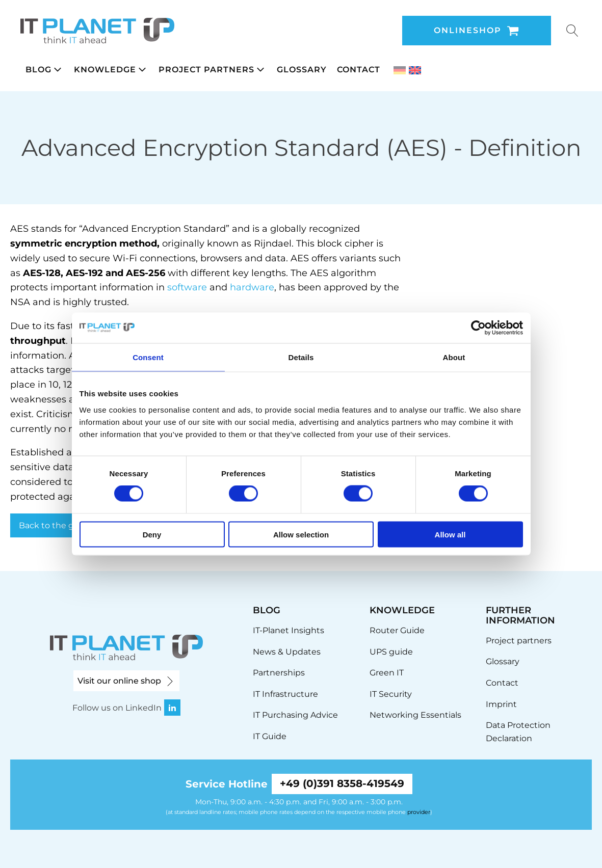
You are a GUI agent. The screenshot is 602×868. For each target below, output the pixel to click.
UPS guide (391, 652)
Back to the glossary (60, 525)
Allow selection (301, 534)
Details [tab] (301, 357)
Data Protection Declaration (518, 732)
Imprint (501, 704)
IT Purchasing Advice (295, 715)
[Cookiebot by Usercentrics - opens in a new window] (478, 328)
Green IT (387, 673)
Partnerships (279, 673)
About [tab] (454, 357)
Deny (152, 534)
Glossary (503, 661)
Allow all (450, 534)
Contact (502, 683)
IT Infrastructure (285, 694)
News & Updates (287, 652)
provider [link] (419, 812)
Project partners (519, 641)
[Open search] (572, 31)
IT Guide (270, 736)
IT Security (391, 694)
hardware (252, 287)
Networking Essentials (415, 715)
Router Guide (397, 630)
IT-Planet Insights (289, 630)
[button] (45, 70)
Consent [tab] (148, 357)
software (187, 287)
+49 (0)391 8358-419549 (342, 784)
